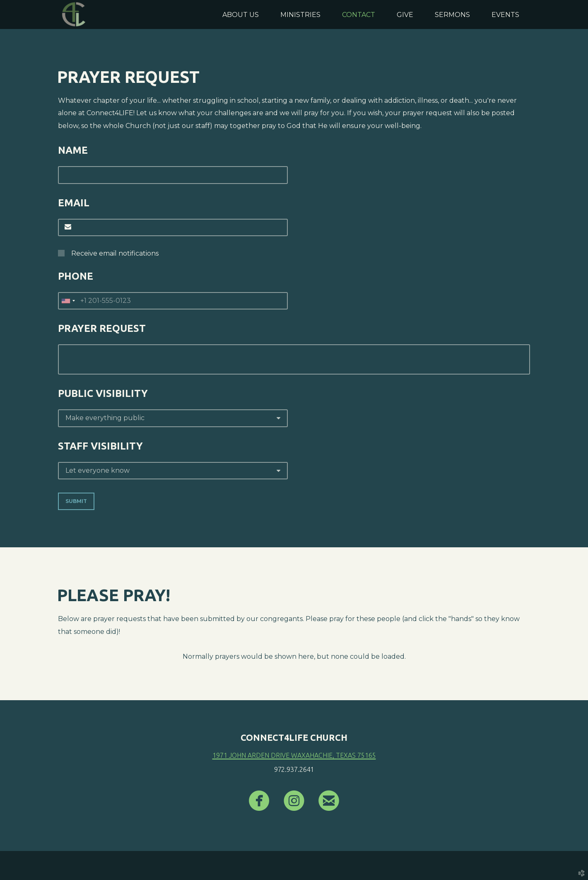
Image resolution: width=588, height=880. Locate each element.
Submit (76, 501)
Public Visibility (103, 393)
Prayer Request (102, 328)
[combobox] (68, 301)
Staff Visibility (100, 446)
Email (74, 203)
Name (73, 150)
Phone (76, 276)
